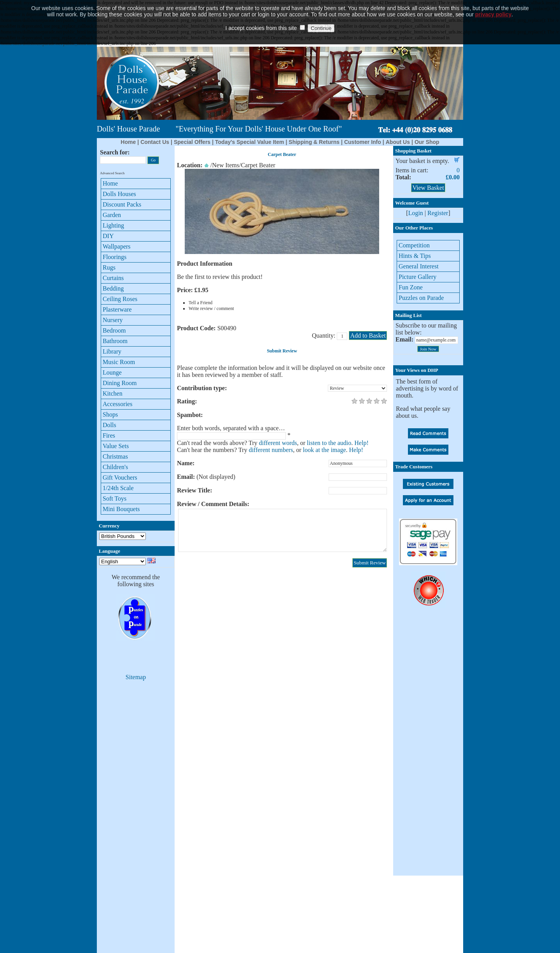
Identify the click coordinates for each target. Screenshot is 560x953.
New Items (226, 165)
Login (416, 213)
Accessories (117, 404)
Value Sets (116, 446)
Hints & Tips (415, 256)
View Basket (428, 188)
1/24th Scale (118, 488)
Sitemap (136, 677)
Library (112, 351)
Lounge (112, 372)
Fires (109, 435)
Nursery (113, 320)
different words (278, 443)
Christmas (115, 456)
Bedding (113, 288)
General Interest (419, 266)
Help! (361, 443)
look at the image (325, 450)
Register (438, 213)
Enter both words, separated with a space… (231, 428)
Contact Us (155, 142)
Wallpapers (117, 246)
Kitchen (113, 393)
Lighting (113, 225)
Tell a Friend (200, 303)
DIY (108, 236)
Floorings (115, 257)
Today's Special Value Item (249, 142)
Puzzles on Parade (421, 298)
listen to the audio (329, 443)
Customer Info (363, 142)
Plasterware (117, 309)
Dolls (109, 425)
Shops (110, 414)
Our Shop (427, 142)
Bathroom (115, 341)
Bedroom (114, 330)
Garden (112, 215)
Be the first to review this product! (220, 277)
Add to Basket (368, 335)
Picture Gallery (417, 277)
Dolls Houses (119, 194)
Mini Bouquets (121, 509)
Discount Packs (122, 204)
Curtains (113, 278)
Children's (115, 467)
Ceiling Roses (120, 299)
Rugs (109, 267)
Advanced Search (112, 173)
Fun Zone (411, 287)
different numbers (271, 450)
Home (128, 142)
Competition (414, 245)
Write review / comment (211, 308)
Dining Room (120, 383)
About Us (398, 142)
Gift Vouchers (120, 477)
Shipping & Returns (314, 142)
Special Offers (192, 142)
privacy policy (493, 3)
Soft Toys (115, 498)
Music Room (119, 362)
